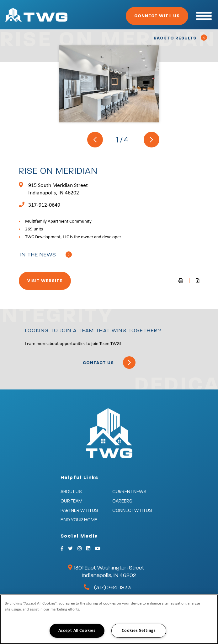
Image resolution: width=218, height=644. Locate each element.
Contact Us (109, 363)
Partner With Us (79, 510)
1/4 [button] (123, 140)
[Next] (152, 140)
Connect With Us (157, 16)
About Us (71, 492)
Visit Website (45, 281)
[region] (109, 619)
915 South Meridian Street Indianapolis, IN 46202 (58, 189)
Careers (122, 501)
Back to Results (180, 38)
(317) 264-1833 (112, 588)
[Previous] (95, 140)
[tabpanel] (109, 84)
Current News (129, 492)
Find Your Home (79, 520)
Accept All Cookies (77, 631)
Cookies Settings (139, 631)
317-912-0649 (44, 205)
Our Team (72, 501)
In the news (46, 255)
